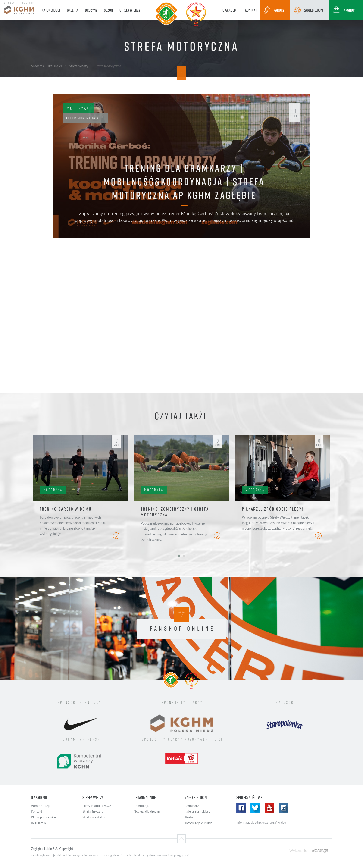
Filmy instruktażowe (97, 806)
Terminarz (192, 806)
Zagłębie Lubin (196, 797)
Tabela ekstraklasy (198, 811)
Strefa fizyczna (93, 811)
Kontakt (37, 811)
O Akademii (39, 797)
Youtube (269, 808)
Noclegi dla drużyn (147, 811)
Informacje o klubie (199, 823)
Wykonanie (298, 850)
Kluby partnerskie (43, 817)
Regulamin (38, 823)
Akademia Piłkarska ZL (47, 66)
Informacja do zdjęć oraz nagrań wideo (261, 822)
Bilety (189, 817)
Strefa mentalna (94, 817)
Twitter (255, 808)
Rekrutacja (141, 806)
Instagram (284, 808)
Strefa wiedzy (79, 66)
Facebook (241, 808)
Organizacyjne (145, 797)
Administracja (41, 806)
